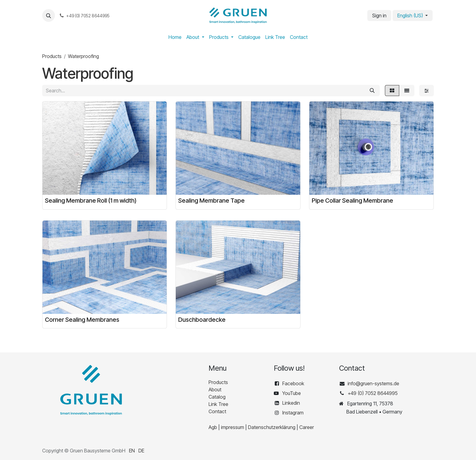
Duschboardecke (202, 319)
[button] (49, 15)
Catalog (217, 397)
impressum (233, 427)
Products (52, 56)
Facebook (294, 383)
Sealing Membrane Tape (211, 201)
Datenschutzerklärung (272, 427)
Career (307, 427)
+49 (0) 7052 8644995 (373, 393)
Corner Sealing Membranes (82, 319)
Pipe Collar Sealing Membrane (352, 201)
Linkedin (291, 403)
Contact (217, 411)
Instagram (293, 413)
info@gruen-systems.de (373, 383)
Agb (213, 427)
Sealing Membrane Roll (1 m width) (91, 201)
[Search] (372, 91)
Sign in (379, 15)
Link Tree (218, 404)
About (215, 390)
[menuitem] (175, 37)
